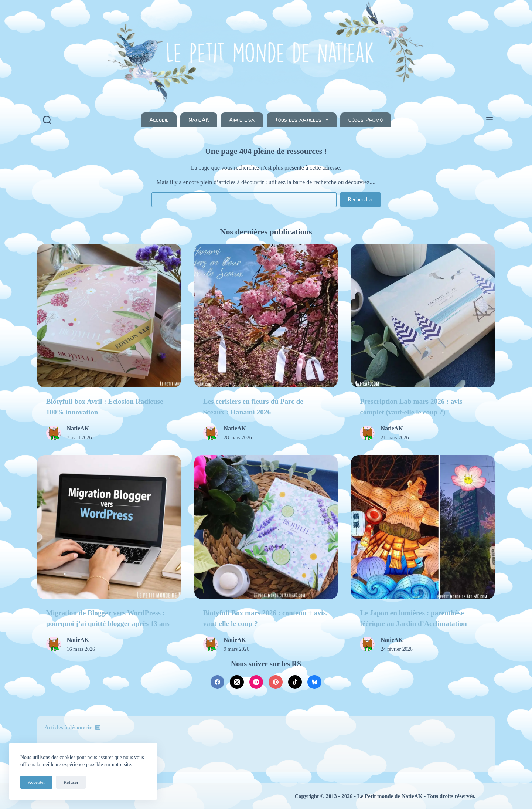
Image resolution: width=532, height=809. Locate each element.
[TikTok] (295, 682)
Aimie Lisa (242, 120)
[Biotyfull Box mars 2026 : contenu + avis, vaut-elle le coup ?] (266, 527)
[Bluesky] (314, 682)
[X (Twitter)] (237, 682)
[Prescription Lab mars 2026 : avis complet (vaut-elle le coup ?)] (423, 316)
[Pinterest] (276, 682)
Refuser (71, 782)
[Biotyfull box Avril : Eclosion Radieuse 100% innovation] (109, 316)
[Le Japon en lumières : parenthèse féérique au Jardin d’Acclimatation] (423, 527)
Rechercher (360, 199)
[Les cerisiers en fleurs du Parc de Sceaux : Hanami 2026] (266, 316)
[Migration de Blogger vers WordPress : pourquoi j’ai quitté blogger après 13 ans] (109, 527)
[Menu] (490, 120)
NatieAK (199, 120)
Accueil (159, 120)
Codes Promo (366, 120)
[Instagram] (256, 682)
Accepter (36, 782)
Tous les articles (303, 120)
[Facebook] (218, 682)
